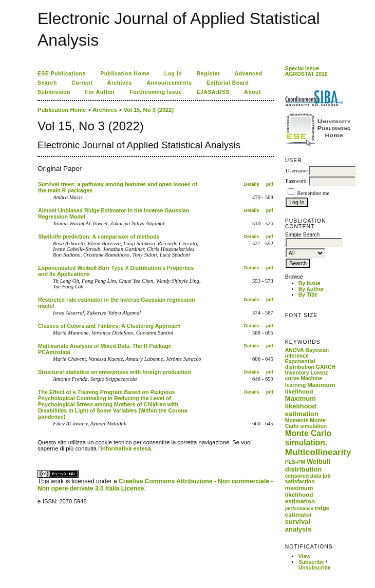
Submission (54, 92)
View (305, 556)
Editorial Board (228, 83)
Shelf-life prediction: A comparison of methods (99, 237)
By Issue (310, 283)
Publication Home (125, 74)
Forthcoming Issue (156, 92)
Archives (120, 83)
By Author (311, 289)
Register (209, 74)
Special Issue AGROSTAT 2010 (306, 71)
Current (82, 83)
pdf (270, 184)
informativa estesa (126, 448)
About (252, 92)
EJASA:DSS (213, 92)
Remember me (313, 193)
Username (297, 171)
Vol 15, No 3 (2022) (148, 110)
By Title (308, 295)
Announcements (169, 83)
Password (296, 181)
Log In (173, 74)
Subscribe (311, 562)
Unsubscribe (315, 568)
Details (252, 184)
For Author (100, 92)
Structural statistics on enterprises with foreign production (115, 372)
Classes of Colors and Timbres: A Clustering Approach (109, 326)
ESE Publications (62, 74)
